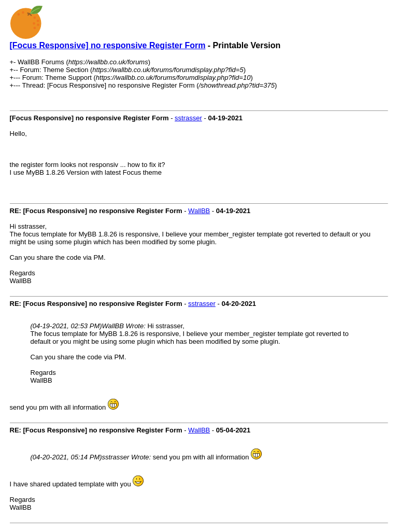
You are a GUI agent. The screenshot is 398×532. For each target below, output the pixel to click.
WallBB (199, 211)
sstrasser (188, 118)
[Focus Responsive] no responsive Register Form (108, 45)
